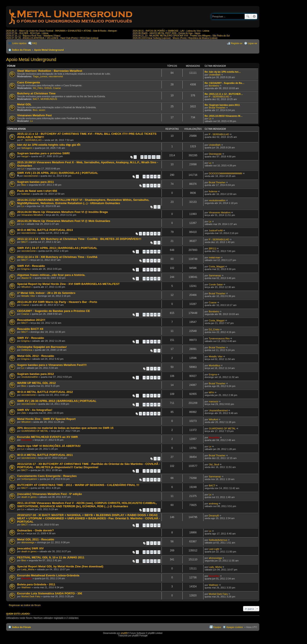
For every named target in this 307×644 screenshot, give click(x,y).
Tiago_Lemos (40, 76)
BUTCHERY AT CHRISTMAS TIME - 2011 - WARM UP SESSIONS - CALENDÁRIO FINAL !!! (78, 485)
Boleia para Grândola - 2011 (36, 584)
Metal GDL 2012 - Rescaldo (36, 356)
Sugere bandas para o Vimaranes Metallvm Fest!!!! (52, 365)
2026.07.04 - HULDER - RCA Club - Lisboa (27, 33)
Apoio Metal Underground (49, 50)
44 (159, 252)
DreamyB (214, 516)
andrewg (213, 504)
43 (155, 252)
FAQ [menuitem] (35, 43)
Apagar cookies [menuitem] (235, 627)
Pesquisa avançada (254, 16)
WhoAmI (26, 287)
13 (144, 279)
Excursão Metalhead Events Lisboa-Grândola (48, 575)
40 (144, 252)
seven (42, 110)
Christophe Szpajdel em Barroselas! (42, 347)
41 (148, 252)
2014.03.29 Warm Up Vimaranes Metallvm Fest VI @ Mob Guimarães (64, 221)
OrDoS (48, 88)
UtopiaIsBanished (218, 410)
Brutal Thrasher (217, 108)
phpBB (124, 633)
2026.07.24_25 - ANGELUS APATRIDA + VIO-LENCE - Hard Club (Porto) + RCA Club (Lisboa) (52, 38)
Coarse (57, 88)
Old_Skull (214, 464)
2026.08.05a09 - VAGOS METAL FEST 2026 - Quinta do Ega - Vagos (167, 33)
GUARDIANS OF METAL (35, 431)
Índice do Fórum (22, 50)
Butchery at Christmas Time (36, 93)
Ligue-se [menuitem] (253, 43)
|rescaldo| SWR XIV (30, 548)
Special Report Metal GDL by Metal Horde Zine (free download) (60, 566)
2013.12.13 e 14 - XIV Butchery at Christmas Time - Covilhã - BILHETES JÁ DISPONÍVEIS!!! (79, 239)
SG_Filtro (38, 88)
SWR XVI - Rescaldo (31, 266)
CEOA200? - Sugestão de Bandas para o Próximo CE (54, 311)
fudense (26, 194)
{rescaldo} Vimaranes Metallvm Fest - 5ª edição (50, 494)
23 (159, 561)
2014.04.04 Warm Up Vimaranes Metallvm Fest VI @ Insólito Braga (62, 212)
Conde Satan (216, 284)
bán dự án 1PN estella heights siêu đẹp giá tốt (49, 145)
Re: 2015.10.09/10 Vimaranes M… (224, 116)
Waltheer (26, 587)
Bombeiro (214, 86)
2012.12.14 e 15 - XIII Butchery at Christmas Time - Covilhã (57, 257)
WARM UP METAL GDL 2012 (36, 383)
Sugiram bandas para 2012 (35, 374)
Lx (31, 121)
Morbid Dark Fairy (31, 596)
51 (144, 315)
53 (152, 315)
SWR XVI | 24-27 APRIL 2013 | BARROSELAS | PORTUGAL (57, 248)
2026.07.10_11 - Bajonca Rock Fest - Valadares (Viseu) (33, 36)
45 (148, 405)
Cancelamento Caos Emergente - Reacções (47, 476)
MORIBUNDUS (49, 99)
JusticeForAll (216, 230)
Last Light (214, 549)
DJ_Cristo (214, 329)
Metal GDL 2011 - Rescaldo (36, 539)
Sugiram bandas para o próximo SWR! (44, 153)
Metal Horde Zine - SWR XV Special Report (46, 419)
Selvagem (27, 148)
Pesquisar (248, 16)
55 (159, 315)
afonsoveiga (28, 542)
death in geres (29, 497)
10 (155, 342)
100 (154, 157)
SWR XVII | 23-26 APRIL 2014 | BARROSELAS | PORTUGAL (58, 173)
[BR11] (213, 248)
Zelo (24, 413)
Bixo (35, 110)
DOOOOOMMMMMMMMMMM (225, 173)
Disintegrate (215, 154)
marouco (213, 401)
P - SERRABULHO (219, 97)
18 (152, 176)
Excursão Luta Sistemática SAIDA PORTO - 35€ (50, 593)
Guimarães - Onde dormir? (35, 530)
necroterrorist (56, 76)
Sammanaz (215, 275)
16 (144, 176)
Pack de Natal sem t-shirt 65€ (37, 191)
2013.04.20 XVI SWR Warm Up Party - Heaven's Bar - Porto (57, 302)
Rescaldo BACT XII (30, 329)
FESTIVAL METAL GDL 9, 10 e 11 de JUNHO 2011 (51, 557)
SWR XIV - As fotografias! (35, 410)
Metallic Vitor (28, 296)
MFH (211, 392)
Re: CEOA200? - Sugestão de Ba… (224, 83)
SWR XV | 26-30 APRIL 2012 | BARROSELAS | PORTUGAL (57, 401)
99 (149, 157)
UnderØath (215, 75)
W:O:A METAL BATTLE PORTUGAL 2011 (45, 455)
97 (142, 157)
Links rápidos (19, 43)
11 (159, 342)
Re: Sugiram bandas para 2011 (222, 105)
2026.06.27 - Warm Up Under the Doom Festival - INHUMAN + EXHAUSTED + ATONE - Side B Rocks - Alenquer (62, 31)
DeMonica (27, 350)
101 (158, 157)
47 (155, 405)
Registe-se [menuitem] (237, 43)
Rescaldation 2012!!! (31, 320)
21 (152, 561)
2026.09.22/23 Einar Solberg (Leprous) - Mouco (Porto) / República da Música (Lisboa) (175, 38)
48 (159, 405)
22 (155, 561)
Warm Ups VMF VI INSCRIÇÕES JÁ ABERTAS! (49, 446)
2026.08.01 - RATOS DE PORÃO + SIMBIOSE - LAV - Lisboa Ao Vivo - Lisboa (171, 31)
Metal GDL (24, 104)
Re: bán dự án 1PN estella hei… (223, 72)
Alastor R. (27, 278)
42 (152, 252)
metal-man (214, 257)
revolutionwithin (217, 200)
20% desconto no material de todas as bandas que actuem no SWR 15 (65, 428)
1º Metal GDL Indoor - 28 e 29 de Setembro (46, 293)
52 (148, 315)
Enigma (25, 269)
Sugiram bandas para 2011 (35, 182)
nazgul (25, 156)
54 (155, 315)
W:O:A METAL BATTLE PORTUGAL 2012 (45, 392)
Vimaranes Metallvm (32, 215)
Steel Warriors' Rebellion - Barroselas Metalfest (50, 71)
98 (146, 157)
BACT (36, 99)
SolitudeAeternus (218, 540)
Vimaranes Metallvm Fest (34, 115)
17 (148, 176)
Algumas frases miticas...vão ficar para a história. (51, 275)
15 (152, 279)
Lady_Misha (28, 569)
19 (155, 176)
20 (159, 176)
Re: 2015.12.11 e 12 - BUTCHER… (224, 94)
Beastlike (27, 440)
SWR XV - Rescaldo (31, 338)
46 (152, 405)
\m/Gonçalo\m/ (29, 479)
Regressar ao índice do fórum (25, 605)
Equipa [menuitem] (217, 627)
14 (148, 279)
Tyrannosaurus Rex (219, 338)
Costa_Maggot (217, 266)
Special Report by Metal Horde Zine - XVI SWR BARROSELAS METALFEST (68, 284)
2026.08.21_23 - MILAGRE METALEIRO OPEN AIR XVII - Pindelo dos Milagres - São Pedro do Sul (181, 36)
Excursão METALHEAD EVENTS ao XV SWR (47, 437)
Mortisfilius (214, 365)
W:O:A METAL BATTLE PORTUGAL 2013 (45, 230)
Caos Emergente (29, 82)
